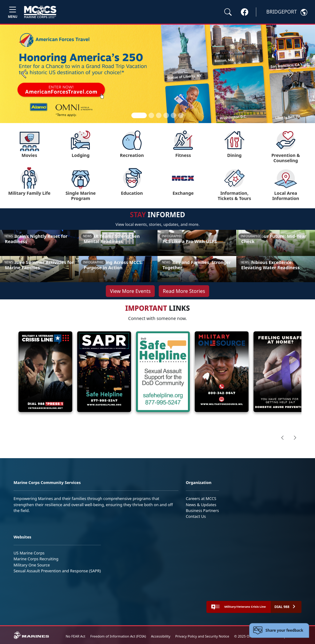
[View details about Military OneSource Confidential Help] (222, 372)
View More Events (130, 291)
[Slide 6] (181, 115)
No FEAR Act (76, 636)
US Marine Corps (29, 553)
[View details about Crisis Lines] (45, 372)
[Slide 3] (159, 115)
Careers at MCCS (201, 498)
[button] (245, 12)
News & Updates (201, 505)
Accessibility (161, 636)
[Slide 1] (139, 115)
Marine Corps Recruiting (36, 559)
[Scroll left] (282, 438)
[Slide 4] (166, 115)
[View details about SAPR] (104, 372)
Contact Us (196, 516)
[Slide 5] (173, 115)
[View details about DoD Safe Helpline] (163, 372)
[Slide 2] (151, 115)
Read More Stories (184, 291)
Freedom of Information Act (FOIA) (118, 636)
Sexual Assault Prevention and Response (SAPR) (57, 571)
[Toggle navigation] (13, 12)
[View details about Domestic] (280, 372)
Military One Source (32, 565)
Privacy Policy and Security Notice (202, 636)
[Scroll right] (295, 438)
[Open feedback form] (279, 630)
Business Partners (202, 510)
